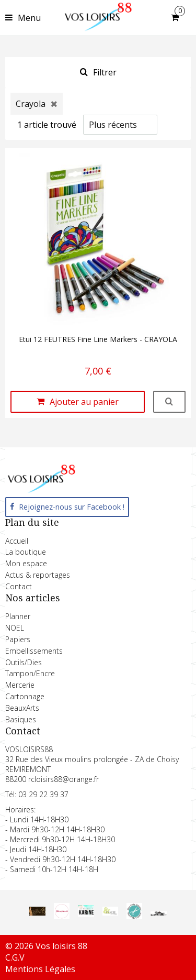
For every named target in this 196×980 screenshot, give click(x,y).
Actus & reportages (38, 575)
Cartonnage (25, 696)
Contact (19, 586)
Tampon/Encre (30, 673)
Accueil (17, 541)
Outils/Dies (24, 662)
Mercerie (20, 685)
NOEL (15, 628)
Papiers (18, 639)
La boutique (26, 552)
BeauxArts (22, 708)
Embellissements (34, 651)
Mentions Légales (40, 969)
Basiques (21, 719)
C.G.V (15, 957)
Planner (18, 616)
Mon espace (26, 563)
